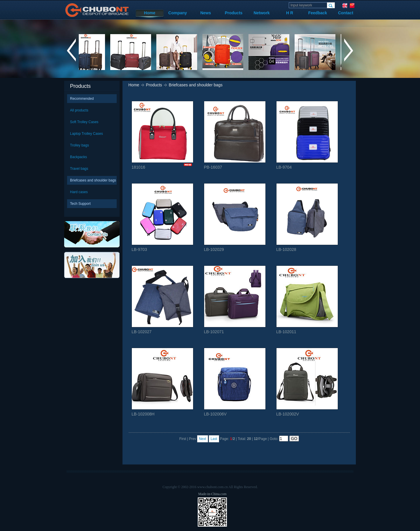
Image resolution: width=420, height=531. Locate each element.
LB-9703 (162, 218)
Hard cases (79, 192)
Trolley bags (79, 145)
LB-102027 (162, 300)
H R (290, 13)
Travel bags (79, 169)
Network (261, 13)
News (206, 13)
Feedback (318, 13)
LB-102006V (235, 382)
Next (203, 439)
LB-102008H (162, 382)
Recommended (82, 99)
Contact (346, 13)
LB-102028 (307, 218)
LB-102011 (307, 300)
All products (79, 110)
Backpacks (78, 157)
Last (214, 439)
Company (178, 13)
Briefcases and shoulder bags (93, 180)
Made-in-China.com (212, 494)
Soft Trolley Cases (84, 122)
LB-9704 (307, 135)
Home (150, 13)
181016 (162, 135)
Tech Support (80, 204)
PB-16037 (235, 135)
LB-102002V (307, 382)
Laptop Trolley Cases (86, 134)
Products (234, 13)
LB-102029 (235, 218)
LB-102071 (235, 300)
